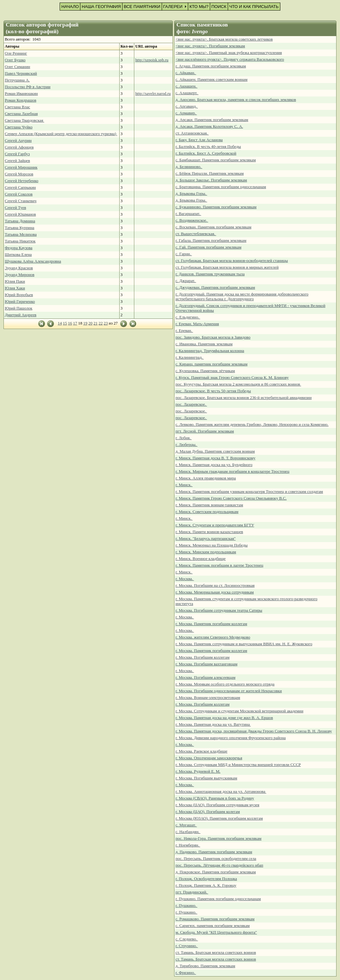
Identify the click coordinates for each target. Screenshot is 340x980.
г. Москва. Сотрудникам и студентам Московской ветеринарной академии (239, 711)
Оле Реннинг (16, 53)
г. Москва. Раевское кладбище (201, 751)
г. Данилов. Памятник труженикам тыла (210, 274)
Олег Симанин (17, 67)
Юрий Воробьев (19, 295)
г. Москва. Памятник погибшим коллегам (211, 624)
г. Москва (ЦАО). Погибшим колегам (208, 812)
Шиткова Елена (18, 255)
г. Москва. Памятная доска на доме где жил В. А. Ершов (224, 718)
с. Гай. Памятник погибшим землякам (208, 247)
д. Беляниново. (189, 167)
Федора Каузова (19, 248)
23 (106, 323)
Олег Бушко (15, 60)
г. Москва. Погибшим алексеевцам (205, 678)
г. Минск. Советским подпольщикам (207, 512)
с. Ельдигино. (188, 317)
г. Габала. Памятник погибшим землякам (211, 241)
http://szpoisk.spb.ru (152, 60)
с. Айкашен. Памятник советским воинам (211, 80)
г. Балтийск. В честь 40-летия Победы (208, 147)
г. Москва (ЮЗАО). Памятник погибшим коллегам (219, 818)
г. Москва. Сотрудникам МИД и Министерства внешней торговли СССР (238, 765)
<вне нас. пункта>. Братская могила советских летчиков (224, 39)
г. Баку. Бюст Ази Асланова (199, 140)
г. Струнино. (187, 946)
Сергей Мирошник (21, 167)
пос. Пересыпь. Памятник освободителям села (216, 859)
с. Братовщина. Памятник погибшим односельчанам (221, 187)
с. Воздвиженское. (192, 220)
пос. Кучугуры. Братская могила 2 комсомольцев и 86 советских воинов (238, 384)
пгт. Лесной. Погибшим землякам (205, 431)
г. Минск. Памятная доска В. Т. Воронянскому (215, 458)
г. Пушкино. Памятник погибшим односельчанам (218, 899)
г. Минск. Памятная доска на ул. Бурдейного (214, 465)
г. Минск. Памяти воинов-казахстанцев (209, 532)
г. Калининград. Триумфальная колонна (210, 351)
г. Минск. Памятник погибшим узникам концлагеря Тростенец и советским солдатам (249, 492)
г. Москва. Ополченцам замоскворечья (209, 758)
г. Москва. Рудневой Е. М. (198, 771)
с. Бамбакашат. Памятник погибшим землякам (216, 160)
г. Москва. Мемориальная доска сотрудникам (214, 592)
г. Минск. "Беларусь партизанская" (206, 539)
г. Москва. (185, 579)
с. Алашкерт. (187, 93)
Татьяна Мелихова (21, 234)
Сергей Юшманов (20, 214)
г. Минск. (184, 485)
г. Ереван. (184, 331)
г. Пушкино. (186, 906)
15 (65, 323)
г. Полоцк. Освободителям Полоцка (206, 879)
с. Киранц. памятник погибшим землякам (211, 364)
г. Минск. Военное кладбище (200, 559)
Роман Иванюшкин (21, 94)
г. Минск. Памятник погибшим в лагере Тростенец (219, 565)
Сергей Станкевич (21, 201)
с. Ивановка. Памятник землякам (204, 344)
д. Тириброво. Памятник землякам (205, 966)
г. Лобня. (184, 438)
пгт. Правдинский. (192, 892)
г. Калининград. (189, 357)
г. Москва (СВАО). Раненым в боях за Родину (215, 798)
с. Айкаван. (186, 73)
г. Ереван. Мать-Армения (197, 324)
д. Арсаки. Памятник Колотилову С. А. (209, 126)
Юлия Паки (15, 281)
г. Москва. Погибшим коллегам (202, 657)
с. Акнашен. (186, 86)
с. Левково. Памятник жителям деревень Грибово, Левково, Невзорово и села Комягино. (252, 425)
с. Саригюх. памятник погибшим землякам (213, 926)
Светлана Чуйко (19, 127)
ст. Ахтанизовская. (192, 133)
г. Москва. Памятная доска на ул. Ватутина (213, 724)
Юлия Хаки (15, 288)
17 (75, 323)
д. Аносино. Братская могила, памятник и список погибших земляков (236, 100)
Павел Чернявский (21, 73)
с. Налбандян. (188, 832)
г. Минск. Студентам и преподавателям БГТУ (215, 525)
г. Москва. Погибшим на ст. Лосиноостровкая (215, 586)
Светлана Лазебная (21, 114)
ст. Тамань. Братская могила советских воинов (216, 953)
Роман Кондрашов (21, 100)
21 (96, 323)
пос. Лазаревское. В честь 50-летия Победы (213, 391)
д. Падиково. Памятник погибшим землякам (214, 852)
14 (60, 323)
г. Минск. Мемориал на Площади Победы (211, 545)
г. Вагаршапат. (188, 214)
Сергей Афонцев (19, 147)
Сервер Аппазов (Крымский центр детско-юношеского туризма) (61, 134)
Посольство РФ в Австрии (28, 87)
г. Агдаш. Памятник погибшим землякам (211, 66)
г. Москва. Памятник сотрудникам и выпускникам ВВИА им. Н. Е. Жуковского (244, 644)
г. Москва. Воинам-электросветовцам (208, 698)
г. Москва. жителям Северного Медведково (213, 637)
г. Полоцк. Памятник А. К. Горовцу (206, 885)
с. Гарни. (184, 254)
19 (85, 323)
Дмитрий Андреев (21, 315)
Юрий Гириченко (20, 302)
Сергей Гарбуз (17, 154)
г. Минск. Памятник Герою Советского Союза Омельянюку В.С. (231, 498)
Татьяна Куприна (19, 228)
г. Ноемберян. (188, 845)
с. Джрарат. (186, 281)
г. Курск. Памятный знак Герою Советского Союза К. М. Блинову (232, 378)
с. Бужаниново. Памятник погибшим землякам (216, 207)
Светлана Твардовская (25, 120)
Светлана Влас (18, 107)
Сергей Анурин (18, 141)
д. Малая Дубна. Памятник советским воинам (215, 451)
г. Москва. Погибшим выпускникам (206, 778)
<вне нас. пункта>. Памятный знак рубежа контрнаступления (229, 53)
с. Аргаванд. (187, 106)
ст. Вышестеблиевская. (196, 234)
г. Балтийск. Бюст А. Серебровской (206, 153)
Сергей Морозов (19, 174)
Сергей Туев (15, 208)
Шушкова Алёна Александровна (33, 261)
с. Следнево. (187, 939)
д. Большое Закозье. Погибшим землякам (211, 180)
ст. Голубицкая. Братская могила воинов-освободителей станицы (232, 261)
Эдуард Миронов (20, 275)
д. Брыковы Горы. (191, 194)
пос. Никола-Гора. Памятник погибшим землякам (218, 838)
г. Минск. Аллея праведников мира (206, 478)
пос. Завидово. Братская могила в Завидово (213, 337)
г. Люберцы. (186, 445)
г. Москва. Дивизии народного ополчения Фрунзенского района (230, 738)
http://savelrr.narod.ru (153, 94)
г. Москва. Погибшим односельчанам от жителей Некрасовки (229, 691)
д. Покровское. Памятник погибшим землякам (216, 872)
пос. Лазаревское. (191, 404)
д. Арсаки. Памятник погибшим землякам (212, 120)
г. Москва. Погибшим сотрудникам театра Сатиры (219, 610)
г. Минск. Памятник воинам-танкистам (209, 505)
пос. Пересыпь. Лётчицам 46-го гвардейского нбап (219, 865)
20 (90, 323)
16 (70, 323)
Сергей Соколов (19, 194)
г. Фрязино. (186, 973)
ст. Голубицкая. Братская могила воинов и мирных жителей (227, 267)
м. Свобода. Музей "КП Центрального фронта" (216, 932)
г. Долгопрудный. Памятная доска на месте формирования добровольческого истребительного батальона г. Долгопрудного (242, 297)
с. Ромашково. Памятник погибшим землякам (215, 919)
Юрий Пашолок (18, 308)
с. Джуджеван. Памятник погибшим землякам (215, 287)
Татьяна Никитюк (20, 241)
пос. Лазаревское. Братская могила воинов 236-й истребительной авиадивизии (244, 398)
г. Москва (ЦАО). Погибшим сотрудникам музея (217, 805)
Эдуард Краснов (19, 268)
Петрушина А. (17, 80)
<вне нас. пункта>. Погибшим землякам (210, 46)
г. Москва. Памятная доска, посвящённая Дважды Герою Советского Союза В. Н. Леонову (254, 731)
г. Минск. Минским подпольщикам (206, 552)
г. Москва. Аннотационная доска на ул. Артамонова (221, 792)
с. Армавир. (186, 113)
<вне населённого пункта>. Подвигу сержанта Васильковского (230, 59)
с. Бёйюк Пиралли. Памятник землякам (210, 173)
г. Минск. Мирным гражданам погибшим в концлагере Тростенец (232, 471)
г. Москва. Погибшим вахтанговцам (206, 664)
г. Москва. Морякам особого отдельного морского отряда (225, 684)
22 (101, 323)
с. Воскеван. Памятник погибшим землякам (213, 227)
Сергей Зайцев (17, 161)
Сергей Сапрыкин (20, 188)
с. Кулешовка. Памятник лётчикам (205, 371)
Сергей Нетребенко (22, 181)
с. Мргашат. (186, 825)
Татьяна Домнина (20, 221)
